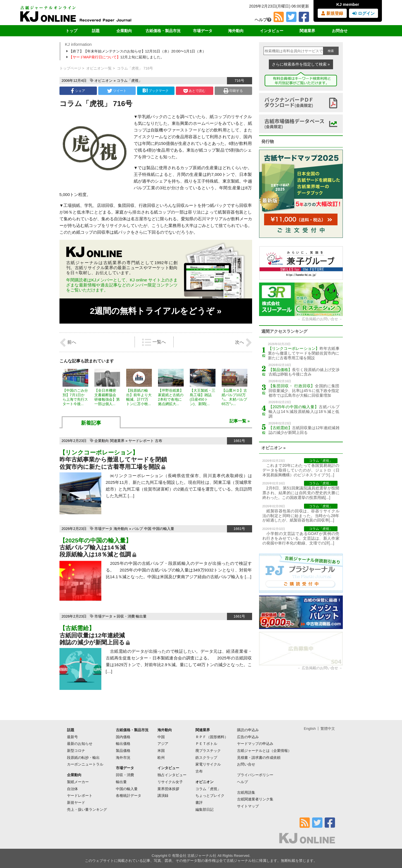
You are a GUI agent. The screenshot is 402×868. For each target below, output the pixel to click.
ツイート (117, 91)
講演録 (163, 796)
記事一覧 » (240, 421)
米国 (161, 751)
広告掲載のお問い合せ (320, 319)
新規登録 (332, 13)
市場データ (203, 31)
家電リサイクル (208, 764)
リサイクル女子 (170, 782)
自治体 (72, 789)
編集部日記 (204, 810)
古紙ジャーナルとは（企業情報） (264, 751)
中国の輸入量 (163, 529)
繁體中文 (328, 729)
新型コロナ (76, 751)
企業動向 (124, 31)
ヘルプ (263, 20)
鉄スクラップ (206, 758)
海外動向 (236, 31)
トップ (71, 31)
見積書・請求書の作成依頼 (259, 758)
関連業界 (307, 31)
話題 (96, 31)
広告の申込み (248, 737)
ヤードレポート (141, 441)
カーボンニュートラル (85, 764)
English (310, 729)
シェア (78, 91)
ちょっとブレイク (210, 796)
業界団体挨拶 (168, 789)
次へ (243, 343)
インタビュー (272, 31)
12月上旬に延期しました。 (116, 57)
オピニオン (103, 81)
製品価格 (123, 751)
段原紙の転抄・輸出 (83, 758)
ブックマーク (155, 91)
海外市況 (123, 758)
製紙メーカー (78, 782)
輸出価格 (123, 744)
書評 (199, 803)
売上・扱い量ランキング (87, 810)
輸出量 (141, 616)
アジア (163, 744)
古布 (159, 441)
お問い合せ (246, 764)
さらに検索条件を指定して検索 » (301, 64)
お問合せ (340, 31)
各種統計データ (129, 796)
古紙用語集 (246, 792)
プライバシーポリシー (255, 775)
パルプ (137, 529)
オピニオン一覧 (99, 68)
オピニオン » (274, 448)
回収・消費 (126, 616)
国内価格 (123, 737)
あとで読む (194, 91)
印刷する (233, 91)
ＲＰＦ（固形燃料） (212, 737)
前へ (68, 343)
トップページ (70, 68)
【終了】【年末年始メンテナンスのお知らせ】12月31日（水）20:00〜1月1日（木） (137, 51)
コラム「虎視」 (129, 81)
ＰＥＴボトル (206, 744)
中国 (148, 529)
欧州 (161, 758)
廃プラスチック (208, 751)
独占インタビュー (172, 775)
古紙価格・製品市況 (163, 31)
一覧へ (154, 342)
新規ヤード (76, 803)
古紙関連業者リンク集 (255, 799)
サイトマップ (248, 806)
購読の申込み (248, 730)
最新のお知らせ (80, 744)
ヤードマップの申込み (255, 744)
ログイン (363, 13)
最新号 (72, 737)
